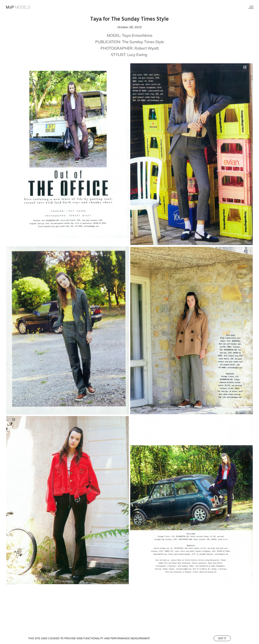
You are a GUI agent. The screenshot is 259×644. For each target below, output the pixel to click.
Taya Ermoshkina (137, 35)
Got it (222, 638)
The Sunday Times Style (143, 42)
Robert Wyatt (147, 48)
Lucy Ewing (137, 55)
